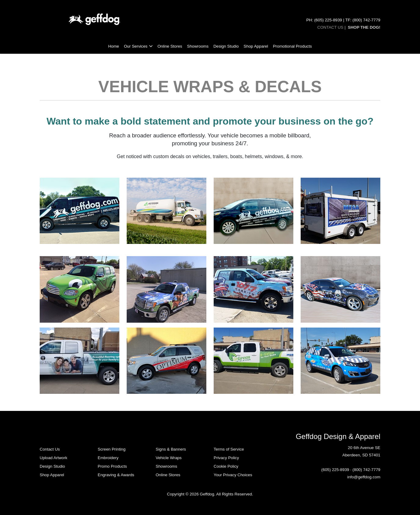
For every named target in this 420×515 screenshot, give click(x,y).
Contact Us (50, 449)
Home (114, 46)
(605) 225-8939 (335, 470)
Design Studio (226, 46)
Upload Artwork (53, 458)
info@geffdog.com (364, 477)
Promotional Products (292, 46)
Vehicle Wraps (169, 458)
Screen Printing (112, 449)
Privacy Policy (226, 458)
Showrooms (198, 46)
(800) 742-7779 (366, 470)
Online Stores (170, 46)
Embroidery (108, 458)
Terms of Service (229, 449)
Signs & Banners (171, 449)
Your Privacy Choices (233, 475)
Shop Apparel (256, 46)
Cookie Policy (226, 466)
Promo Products (112, 466)
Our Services (136, 46)
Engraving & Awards (116, 475)
